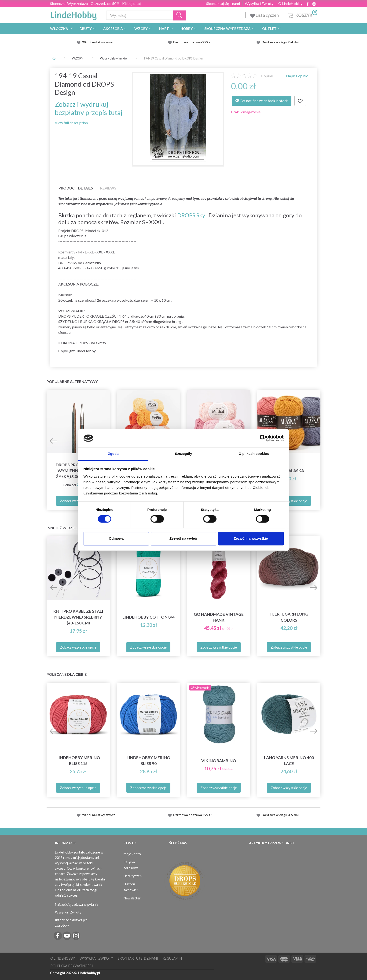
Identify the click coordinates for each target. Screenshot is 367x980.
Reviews (108, 188)
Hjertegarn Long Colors (289, 617)
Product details (76, 188)
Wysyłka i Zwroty (259, 4)
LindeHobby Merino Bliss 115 (78, 761)
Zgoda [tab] (113, 454)
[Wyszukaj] (180, 15)
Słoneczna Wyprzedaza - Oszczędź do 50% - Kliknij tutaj (95, 3)
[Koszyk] (302, 15)
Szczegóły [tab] (183, 454)
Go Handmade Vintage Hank (219, 617)
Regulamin (172, 958)
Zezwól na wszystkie (251, 538)
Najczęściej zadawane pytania (77, 904)
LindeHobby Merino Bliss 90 (149, 761)
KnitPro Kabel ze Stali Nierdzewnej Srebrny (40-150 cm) (78, 617)
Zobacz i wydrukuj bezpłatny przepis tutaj (89, 108)
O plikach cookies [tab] (254, 454)
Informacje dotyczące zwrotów (71, 923)
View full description (71, 123)
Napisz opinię (297, 76)
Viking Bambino (219, 761)
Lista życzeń (265, 15)
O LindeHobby (290, 4)
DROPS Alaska (289, 471)
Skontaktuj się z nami (223, 4)
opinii (267, 76)
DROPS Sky (191, 215)
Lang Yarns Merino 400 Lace (289, 761)
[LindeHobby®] (73, 14)
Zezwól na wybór (183, 538)
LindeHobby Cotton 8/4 (149, 617)
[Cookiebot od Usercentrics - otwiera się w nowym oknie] (263, 438)
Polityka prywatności (72, 966)
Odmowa (116, 538)
